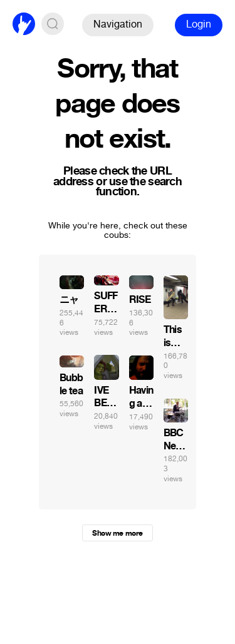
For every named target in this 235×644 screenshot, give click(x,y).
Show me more (117, 533)
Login (199, 24)
